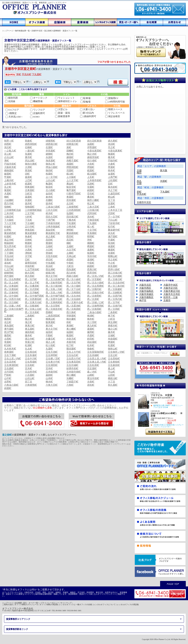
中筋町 (91, 263)
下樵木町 (71, 220)
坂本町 (49, 203)
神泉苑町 (30, 230)
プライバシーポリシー (50, 603)
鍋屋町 (91, 266)
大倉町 (112, 164)
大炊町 (91, 164)
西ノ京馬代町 (115, 299)
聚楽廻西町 (10, 233)
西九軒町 (71, 273)
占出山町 (9, 157)
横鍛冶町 (113, 378)
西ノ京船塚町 (32, 306)
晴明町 (91, 236)
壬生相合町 (31, 352)
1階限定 (11, 113)
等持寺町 (92, 256)
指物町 (8, 207)
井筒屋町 (50, 151)
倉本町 (49, 197)
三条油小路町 (53, 207)
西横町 (49, 312)
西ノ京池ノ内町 (96, 276)
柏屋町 (49, 174)
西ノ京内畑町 (115, 276)
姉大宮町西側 (74, 141)
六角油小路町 (11, 385)
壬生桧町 (30, 365)
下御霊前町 (93, 220)
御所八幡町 (93, 200)
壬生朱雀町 (31, 355)
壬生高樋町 (93, 355)
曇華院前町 (31, 263)
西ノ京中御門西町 (35, 296)
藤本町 (29, 335)
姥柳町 (49, 154)
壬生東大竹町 (53, 362)
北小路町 (50, 190)
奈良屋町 (113, 266)
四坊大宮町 (52, 217)
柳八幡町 (71, 375)
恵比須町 (30, 160)
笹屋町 (112, 203)
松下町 (70, 345)
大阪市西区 (145, 288)
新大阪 (164, 170)
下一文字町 (114, 217)
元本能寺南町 (74, 372)
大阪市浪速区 (146, 294)
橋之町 (29, 319)
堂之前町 (113, 259)
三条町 (112, 207)
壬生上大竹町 (74, 352)
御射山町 (113, 349)
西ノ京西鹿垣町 (33, 299)
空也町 (91, 193)
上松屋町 (113, 180)
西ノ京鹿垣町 (11, 289)
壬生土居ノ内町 (13, 358)
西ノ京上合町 (11, 283)
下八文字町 (10, 223)
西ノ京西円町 (115, 296)
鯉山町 (112, 197)
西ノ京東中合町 (75, 302)
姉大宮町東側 (94, 141)
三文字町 (30, 213)
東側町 (70, 325)
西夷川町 (92, 269)
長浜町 (49, 266)
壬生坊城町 (72, 365)
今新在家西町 (94, 151)
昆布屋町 (71, 200)
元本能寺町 (52, 372)
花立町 (8, 322)
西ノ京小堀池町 (54, 286)
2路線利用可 (88, 116)
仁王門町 (9, 269)
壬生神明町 (52, 355)
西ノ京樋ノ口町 (96, 302)
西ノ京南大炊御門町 (14, 310)
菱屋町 (91, 329)
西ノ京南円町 (115, 306)
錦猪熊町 (9, 273)
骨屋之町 (30, 342)
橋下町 (112, 316)
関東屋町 (30, 187)
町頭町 (8, 345)
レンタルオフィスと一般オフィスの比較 (76, 604)
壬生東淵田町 (11, 365)
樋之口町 (113, 329)
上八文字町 (72, 180)
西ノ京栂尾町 (74, 292)
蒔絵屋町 (92, 342)
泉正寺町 (9, 240)
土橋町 (70, 253)
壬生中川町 (31, 358)
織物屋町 (9, 170)
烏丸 (139, 181)
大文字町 (71, 250)
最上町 (112, 368)
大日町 (49, 250)
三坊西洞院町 (74, 210)
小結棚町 (9, 200)
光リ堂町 (92, 322)
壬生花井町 (10, 362)
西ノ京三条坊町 (116, 286)
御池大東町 (31, 164)
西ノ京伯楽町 (74, 299)
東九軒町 (92, 325)
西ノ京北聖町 (53, 306)
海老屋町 (50, 160)
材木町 (49, 213)
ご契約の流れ (8, 604)
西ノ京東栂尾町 (54, 302)
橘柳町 (91, 243)
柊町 (69, 322)
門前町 (8, 375)
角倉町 (29, 236)
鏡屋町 (91, 170)
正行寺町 (30, 226)
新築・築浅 (63, 113)
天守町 (29, 256)
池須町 (112, 144)
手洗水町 (27, 74)
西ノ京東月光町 (33, 302)
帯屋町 (112, 167)
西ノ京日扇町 (11, 302)
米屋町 (29, 200)
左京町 (70, 203)
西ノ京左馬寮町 (96, 286)
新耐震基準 (63, 116)
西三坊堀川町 (115, 273)
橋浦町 (91, 316)
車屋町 (70, 197)
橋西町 (8, 319)
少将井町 (71, 226)
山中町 (8, 378)
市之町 (112, 147)
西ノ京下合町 (74, 289)
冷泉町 (91, 382)
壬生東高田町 (74, 362)
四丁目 (29, 382)
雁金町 (70, 184)
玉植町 (49, 246)
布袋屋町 (113, 339)
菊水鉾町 (113, 187)
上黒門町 (113, 177)
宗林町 (29, 240)
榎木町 (112, 157)
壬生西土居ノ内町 (97, 358)
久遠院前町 (114, 193)
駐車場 (85, 98)
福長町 (49, 332)
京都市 (167, 300)
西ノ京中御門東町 (55, 296)
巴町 (27, 259)
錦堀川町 (50, 273)
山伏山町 (30, 378)
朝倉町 (29, 141)
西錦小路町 (72, 276)
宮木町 (29, 368)
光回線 (10, 101)
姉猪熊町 (50, 141)
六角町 (70, 385)
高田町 (49, 240)
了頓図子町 (72, 382)
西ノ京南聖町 (94, 296)
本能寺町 (71, 342)
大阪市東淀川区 (172, 291)
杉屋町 (8, 236)
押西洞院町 (72, 167)
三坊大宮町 (52, 210)
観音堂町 (71, 187)
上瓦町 (91, 177)
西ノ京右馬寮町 (13, 279)
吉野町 (8, 382)
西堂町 (70, 236)
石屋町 (49, 147)
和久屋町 (113, 385)
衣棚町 (49, 200)
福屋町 (70, 332)
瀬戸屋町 (113, 236)
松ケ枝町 (50, 345)
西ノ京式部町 (32, 289)
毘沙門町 (9, 332)
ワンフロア (38, 110)
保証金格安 (113, 116)
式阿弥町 (92, 213)
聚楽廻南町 (72, 233)
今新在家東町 (115, 151)
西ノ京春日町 (115, 279)
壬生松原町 (93, 365)
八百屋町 (30, 375)
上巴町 (29, 180)
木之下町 (113, 190)
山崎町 (91, 375)
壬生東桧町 (114, 362)
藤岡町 (91, 332)
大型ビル (61, 109)
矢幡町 (70, 378)
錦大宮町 (30, 273)
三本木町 (9, 213)
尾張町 (29, 170)
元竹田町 (9, 372)
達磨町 (91, 250)
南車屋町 (9, 352)
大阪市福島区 (146, 291)
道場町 (91, 259)
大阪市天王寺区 (172, 294)
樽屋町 (91, 246)
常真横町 (92, 233)
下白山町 (113, 220)
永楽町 (49, 157)
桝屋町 (112, 342)
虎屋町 (70, 259)
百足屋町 (92, 368)
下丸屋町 (37, 74)
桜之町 (91, 203)
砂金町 (8, 226)
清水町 (91, 217)
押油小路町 (52, 167)
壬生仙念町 (72, 355)
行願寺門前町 (74, 193)
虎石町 (49, 259)
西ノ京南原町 (74, 309)
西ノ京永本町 (74, 296)
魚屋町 (29, 154)
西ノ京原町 (93, 299)
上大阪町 (71, 177)
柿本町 (112, 170)
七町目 (70, 266)
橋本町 (91, 319)
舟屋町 (91, 335)
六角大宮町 (52, 385)
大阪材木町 (10, 167)
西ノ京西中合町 (54, 299)
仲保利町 (30, 266)
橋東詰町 (50, 319)
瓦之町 (8, 187)
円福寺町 (113, 160)
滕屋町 (112, 250)
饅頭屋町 (71, 349)
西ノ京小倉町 (74, 279)
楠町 (7, 197)
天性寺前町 (52, 256)
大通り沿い (87, 109)
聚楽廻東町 (31, 233)
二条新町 (113, 312)
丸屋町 (49, 349)
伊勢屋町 (92, 147)
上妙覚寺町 (10, 184)
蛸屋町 (29, 243)
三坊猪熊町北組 (13, 210)
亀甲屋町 (71, 190)
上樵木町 (9, 180)
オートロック (39, 98)
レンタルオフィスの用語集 (128, 604)
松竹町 (112, 226)
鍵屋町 (8, 174)
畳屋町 (49, 243)
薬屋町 (29, 197)
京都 (139, 170)
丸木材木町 (10, 349)
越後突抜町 (93, 157)
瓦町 (110, 184)
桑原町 (91, 197)
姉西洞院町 (31, 144)
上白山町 (50, 180)
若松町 (91, 385)
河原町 (164, 181)
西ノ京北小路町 (96, 283)
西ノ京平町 (114, 302)
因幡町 (70, 151)
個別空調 (11, 98)
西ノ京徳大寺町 (96, 292)
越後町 (70, 157)
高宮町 (70, 240)
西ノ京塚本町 (11, 292)
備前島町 (30, 332)
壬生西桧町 (114, 358)
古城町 (112, 335)
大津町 (29, 167)
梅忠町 (70, 154)
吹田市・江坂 (171, 297)
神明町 (70, 230)
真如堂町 (50, 230)
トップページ (8, 603)
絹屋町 (91, 190)
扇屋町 (70, 164)
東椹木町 (113, 325)
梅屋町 (112, 154)
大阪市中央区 (171, 285)
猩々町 (91, 226)
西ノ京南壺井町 (54, 309)
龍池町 (112, 243)
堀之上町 (50, 342)
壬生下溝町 (10, 355)
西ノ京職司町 (94, 289)
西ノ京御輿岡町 (96, 306)
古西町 (8, 339)
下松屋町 (71, 223)
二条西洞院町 (53, 316)
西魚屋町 (71, 269)
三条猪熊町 (72, 207)
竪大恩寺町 (10, 246)
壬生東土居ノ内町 (97, 362)
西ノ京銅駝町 (115, 292)
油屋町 (91, 144)
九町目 (29, 193)
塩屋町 (70, 213)
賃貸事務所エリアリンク (18, 619)
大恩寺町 (9, 250)
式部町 (112, 213)
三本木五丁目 (115, 210)
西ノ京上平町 (32, 283)
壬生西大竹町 (74, 358)
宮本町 (49, 368)
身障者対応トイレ (66, 101)
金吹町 (49, 193)
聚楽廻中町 (114, 230)
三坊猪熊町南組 (33, 210)
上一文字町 (52, 177)
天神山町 (71, 256)
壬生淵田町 (52, 365)
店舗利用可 (38, 113)
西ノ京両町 (114, 309)
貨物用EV (112, 98)
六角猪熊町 (31, 385)
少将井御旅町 (53, 226)
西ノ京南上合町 (33, 309)
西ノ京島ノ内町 (54, 289)
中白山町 (9, 266)
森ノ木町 (92, 372)
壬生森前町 (114, 365)
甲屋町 (8, 177)
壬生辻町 (113, 355)
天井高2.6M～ (14, 117)
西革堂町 (92, 273)
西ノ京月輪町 (32, 292)
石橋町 (29, 147)
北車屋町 (30, 190)
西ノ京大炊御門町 (55, 279)
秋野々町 (9, 141)
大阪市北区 (145, 285)
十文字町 (92, 230)
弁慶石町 (50, 339)
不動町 (49, 335)
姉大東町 (113, 141)
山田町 (112, 375)
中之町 (112, 263)
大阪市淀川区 (171, 288)
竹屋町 (112, 240)
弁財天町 (71, 339)
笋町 (19, 74)
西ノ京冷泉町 (32, 312)
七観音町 (9, 217)
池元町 (8, 147)
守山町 (112, 372)
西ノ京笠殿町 (94, 279)
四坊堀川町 (72, 217)
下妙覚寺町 (114, 223)
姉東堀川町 (72, 144)
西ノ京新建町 (115, 289)
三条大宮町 (93, 207)
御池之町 (50, 164)
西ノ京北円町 (74, 283)
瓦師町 (91, 184)
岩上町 (8, 154)
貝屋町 (70, 170)
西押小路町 (114, 269)
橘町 (69, 243)
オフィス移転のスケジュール (26, 604)
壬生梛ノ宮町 (53, 358)
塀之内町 (30, 339)
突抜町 (49, 253)
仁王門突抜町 (32, 269)
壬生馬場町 (31, 362)
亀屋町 (49, 184)
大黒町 (29, 250)
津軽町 (29, 253)
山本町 (49, 378)
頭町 (27, 174)
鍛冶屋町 (92, 174)
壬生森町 (9, 368)
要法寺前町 (93, 378)
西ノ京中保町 (11, 296)
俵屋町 (112, 246)
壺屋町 (112, 253)
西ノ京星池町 (74, 306)
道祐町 (8, 263)
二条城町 (9, 316)
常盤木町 (9, 259)
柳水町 (49, 382)
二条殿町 (30, 316)
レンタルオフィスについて (104, 604)
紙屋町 (29, 184)
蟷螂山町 (113, 256)
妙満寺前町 (72, 368)
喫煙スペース (114, 109)
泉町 (69, 147)
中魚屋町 (50, 263)
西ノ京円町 (31, 279)
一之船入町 (10, 151)
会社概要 (18, 603)
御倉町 (91, 349)
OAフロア (12, 110)
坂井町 (29, 203)
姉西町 (8, 144)
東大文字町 (52, 329)
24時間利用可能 (115, 102)
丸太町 (29, 349)
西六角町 (71, 312)
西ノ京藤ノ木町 (13, 306)
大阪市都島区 (146, 297)
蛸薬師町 (9, 243)
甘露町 (91, 187)
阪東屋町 (50, 322)
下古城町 (30, 223)
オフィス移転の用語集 (49, 604)
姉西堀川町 (52, 144)
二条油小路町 (94, 312)
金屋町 (112, 174)
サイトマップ (66, 603)
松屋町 (112, 345)
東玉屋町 (30, 329)
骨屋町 (8, 342)
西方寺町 (9, 203)
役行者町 (92, 160)
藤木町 (112, 332)
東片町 (49, 325)
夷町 (7, 160)
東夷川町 (30, 325)
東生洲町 (113, 322)
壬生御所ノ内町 (116, 352)
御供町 (49, 170)
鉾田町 (91, 339)
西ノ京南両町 (94, 309)
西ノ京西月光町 (13, 299)
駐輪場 (85, 102)
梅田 (139, 173)
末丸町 (112, 233)
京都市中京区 (144, 202)
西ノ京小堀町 (74, 286)
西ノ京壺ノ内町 (54, 292)
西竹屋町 (9, 276)
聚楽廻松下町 (53, 233)
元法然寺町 (31, 372)
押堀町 (91, 167)
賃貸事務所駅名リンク (17, 629)
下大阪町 (9, 220)
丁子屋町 (9, 253)
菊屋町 (8, 190)
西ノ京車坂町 (11, 286)
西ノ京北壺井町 (116, 283)
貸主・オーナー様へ (31, 603)
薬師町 (49, 375)
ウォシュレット (65, 98)
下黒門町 (50, 220)
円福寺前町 (10, 164)
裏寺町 (29, 157)
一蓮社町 (30, 151)
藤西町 (8, 335)
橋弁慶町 (71, 319)
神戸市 (143, 300)
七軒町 (29, 217)
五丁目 (112, 200)
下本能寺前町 (53, 223)
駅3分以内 (87, 113)
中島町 (70, 263)
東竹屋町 (9, 329)
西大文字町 (52, 276)
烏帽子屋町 (72, 160)
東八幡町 (71, 329)
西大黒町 (30, 276)
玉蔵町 (70, 246)
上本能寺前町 (94, 180)
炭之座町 (50, 236)
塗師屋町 (71, 316)
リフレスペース (115, 113)
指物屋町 (30, 207)
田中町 (29, 246)
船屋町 (70, 335)
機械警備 (36, 101)
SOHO (35, 117)
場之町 (29, 322)
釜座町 (29, 177)
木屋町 (8, 193)
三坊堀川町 (93, 210)
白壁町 (8, 230)
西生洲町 (50, 269)
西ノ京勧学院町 (54, 283)
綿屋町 (8, 388)
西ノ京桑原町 (32, 286)
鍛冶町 (70, 174)
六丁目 (112, 382)
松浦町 (29, 345)
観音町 (49, 187)
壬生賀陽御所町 (96, 352)
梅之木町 (92, 154)
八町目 (112, 319)
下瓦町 (29, 220)
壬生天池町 (52, 352)
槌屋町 (91, 253)
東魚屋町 (9, 325)
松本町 (91, 345)
